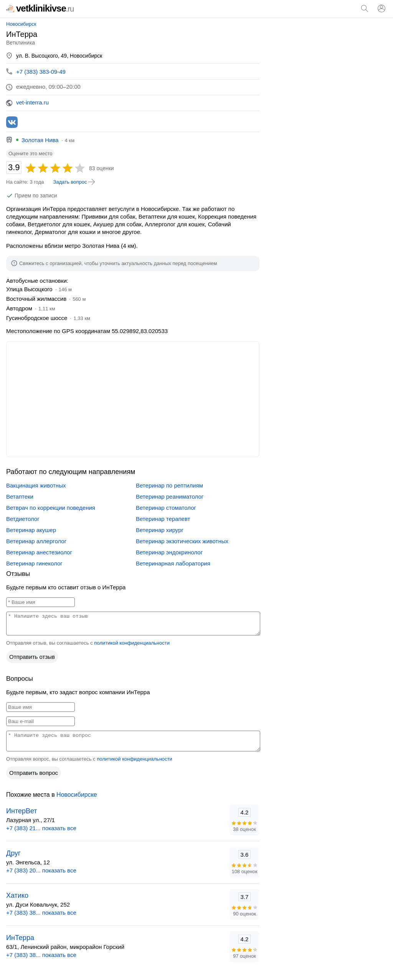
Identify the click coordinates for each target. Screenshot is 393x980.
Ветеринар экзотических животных (182, 541)
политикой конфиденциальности (132, 643)
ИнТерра (20, 938)
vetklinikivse (40, 8)
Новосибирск (21, 24)
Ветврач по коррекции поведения (51, 508)
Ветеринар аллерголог (36, 541)
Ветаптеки (20, 497)
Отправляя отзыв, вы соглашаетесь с (88, 643)
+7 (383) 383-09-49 (41, 72)
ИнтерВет (22, 811)
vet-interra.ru (32, 102)
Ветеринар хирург (160, 530)
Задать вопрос (75, 182)
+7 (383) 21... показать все (41, 828)
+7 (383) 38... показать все (41, 913)
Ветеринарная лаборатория (173, 563)
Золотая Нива (40, 140)
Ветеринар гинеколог (34, 563)
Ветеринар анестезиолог (39, 552)
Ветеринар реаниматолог (170, 497)
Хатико (17, 895)
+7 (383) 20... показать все (41, 870)
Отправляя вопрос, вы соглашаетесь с (89, 759)
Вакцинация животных (36, 485)
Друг (13, 853)
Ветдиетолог (23, 519)
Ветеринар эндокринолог (169, 552)
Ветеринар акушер (31, 530)
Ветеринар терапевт (163, 519)
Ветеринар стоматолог (166, 508)
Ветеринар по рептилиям (169, 485)
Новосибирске (77, 795)
